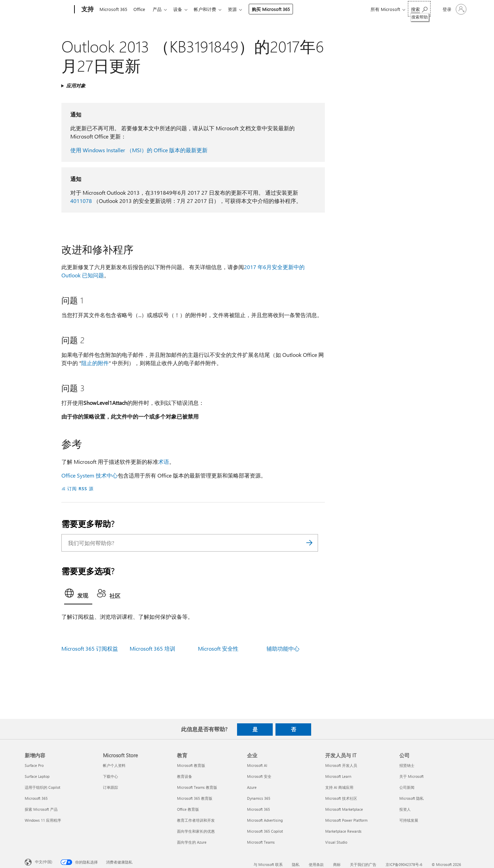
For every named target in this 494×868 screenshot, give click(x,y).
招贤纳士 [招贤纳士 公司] (407, 765)
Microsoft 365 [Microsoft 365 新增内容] (36, 798)
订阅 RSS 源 (80, 488)
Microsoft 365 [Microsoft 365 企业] (258, 809)
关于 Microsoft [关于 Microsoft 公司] (411, 776)
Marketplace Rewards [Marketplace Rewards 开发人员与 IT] (343, 831)
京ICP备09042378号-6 (404, 864)
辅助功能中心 (283, 648)
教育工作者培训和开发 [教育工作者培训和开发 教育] (196, 820)
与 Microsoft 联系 (268, 864)
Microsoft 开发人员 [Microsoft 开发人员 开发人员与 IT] (341, 765)
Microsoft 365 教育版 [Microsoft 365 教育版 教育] (195, 798)
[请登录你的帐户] (454, 9)
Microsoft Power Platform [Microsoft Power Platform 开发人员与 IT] (346, 820)
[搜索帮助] (419, 9)
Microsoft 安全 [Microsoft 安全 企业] (259, 776)
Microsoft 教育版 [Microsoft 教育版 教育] (191, 765)
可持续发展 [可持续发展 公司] (409, 820)
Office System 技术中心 (90, 475)
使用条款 (316, 864)
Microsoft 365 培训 (152, 648)
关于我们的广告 (363, 864)
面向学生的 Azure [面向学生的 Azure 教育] (192, 842)
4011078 (81, 201)
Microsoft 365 (113, 9)
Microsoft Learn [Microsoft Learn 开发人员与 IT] (338, 776)
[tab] (78, 595)
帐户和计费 (210, 9)
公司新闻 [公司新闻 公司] (407, 787)
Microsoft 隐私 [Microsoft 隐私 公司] (411, 798)
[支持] (87, 10)
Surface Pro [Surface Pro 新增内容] (34, 765)
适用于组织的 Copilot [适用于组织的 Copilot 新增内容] (43, 787)
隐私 (296, 864)
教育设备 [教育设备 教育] (185, 776)
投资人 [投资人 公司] (405, 809)
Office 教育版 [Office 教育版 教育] (188, 809)
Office (141, 9)
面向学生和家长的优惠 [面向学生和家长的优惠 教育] (196, 831)
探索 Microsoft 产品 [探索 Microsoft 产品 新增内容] (41, 809)
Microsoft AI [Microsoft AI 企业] (257, 765)
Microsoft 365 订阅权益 (90, 648)
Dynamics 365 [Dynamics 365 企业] (259, 798)
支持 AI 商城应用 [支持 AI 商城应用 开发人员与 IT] (339, 787)
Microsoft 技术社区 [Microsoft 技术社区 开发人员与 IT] (341, 798)
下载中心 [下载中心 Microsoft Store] (110, 776)
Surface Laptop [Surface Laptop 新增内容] (37, 776)
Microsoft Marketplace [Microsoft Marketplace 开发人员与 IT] (344, 809)
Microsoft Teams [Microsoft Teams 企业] (261, 842)
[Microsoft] (48, 10)
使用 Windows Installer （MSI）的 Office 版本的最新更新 (139, 150)
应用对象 (76, 86)
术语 (164, 462)
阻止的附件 (95, 363)
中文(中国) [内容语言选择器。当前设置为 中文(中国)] (44, 861)
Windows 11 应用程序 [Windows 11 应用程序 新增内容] (43, 820)
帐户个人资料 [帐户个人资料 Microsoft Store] (114, 765)
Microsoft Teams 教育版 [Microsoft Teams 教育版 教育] (197, 787)
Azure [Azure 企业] (252, 787)
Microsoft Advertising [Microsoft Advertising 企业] (265, 820)
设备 (182, 9)
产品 (160, 9)
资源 (239, 9)
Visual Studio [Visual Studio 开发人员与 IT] (336, 842)
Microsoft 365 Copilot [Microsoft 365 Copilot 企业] (265, 831)
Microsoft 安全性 (218, 648)
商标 (337, 864)
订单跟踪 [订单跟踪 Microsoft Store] (110, 787)
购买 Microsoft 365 (278, 9)
